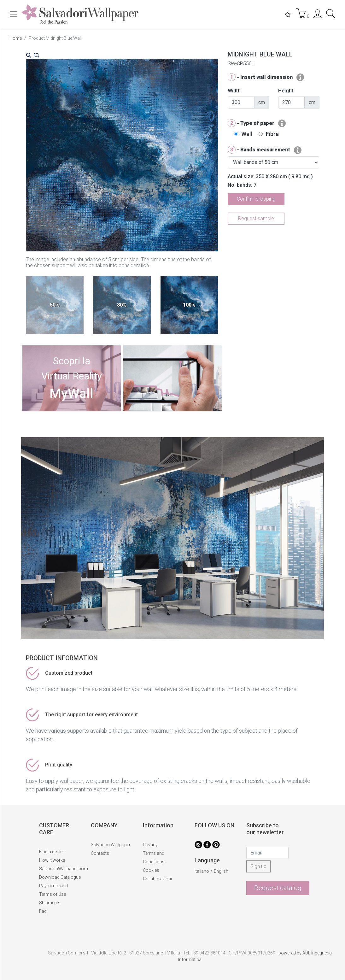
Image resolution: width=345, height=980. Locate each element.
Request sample (256, 218)
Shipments (50, 903)
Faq (43, 911)
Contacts (100, 853)
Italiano (202, 871)
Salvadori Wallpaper (111, 845)
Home (16, 38)
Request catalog (278, 888)
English (221, 871)
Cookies (151, 870)
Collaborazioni (157, 879)
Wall (247, 134)
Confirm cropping (256, 199)
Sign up (258, 866)
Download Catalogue (60, 877)
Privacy (150, 845)
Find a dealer (52, 852)
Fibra (272, 134)
